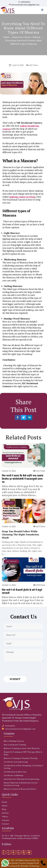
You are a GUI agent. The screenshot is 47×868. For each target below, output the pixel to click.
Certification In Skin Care (15, 772)
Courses (6, 820)
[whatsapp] (5, 863)
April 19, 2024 (18, 65)
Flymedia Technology (30, 866)
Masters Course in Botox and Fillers (20, 789)
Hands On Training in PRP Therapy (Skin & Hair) (23, 753)
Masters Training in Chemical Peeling (21, 758)
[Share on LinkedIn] (30, 417)
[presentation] (23, 669)
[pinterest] (24, 852)
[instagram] (8, 852)
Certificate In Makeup (14, 775)
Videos (5, 817)
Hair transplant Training (15, 745)
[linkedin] (19, 852)
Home (6, 37)
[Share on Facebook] (18, 417)
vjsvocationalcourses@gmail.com (26, 5)
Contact (6, 824)
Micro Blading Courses (14, 741)
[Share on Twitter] (24, 417)
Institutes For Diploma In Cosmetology (22, 779)
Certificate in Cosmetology (16, 762)
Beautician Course (21, 37)
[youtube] (29, 852)
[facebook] (4, 852)
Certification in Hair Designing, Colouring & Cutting (23, 767)
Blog (4, 809)
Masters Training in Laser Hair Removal (22, 748)
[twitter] (13, 852)
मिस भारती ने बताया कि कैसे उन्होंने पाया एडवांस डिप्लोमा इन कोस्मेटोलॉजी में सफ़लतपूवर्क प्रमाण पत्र (22, 479)
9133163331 (26, 2)
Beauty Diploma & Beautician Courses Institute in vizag (21, 784)
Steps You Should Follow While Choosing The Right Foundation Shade (20, 534)
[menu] (43, 7)
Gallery (5, 813)
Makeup (36, 37)
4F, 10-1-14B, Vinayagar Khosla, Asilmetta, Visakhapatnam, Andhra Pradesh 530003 (21, 837)
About (5, 806)
